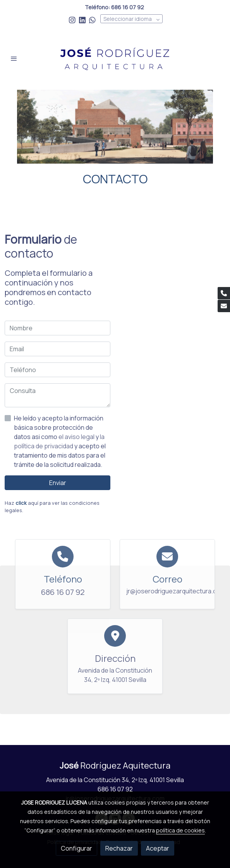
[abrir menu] (14, 58)
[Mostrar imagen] (115, 127)
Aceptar (158, 848)
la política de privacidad (59, 441)
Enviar (58, 483)
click (21, 503)
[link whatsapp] (92, 20)
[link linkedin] (82, 20)
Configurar (76, 848)
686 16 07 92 (115, 789)
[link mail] (224, 306)
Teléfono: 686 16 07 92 (115, 7)
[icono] (63, 557)
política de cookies (180, 830)
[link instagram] (72, 20)
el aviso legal (77, 437)
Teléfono (63, 579)
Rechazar (119, 848)
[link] (115, 58)
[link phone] (224, 293)
